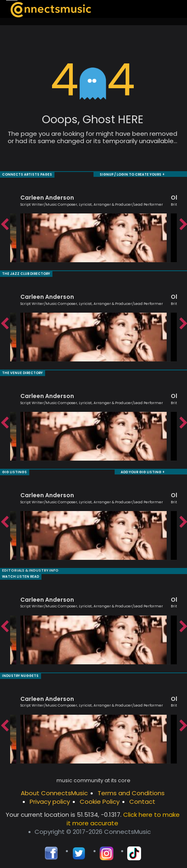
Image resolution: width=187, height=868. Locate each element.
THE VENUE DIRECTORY (22, 372)
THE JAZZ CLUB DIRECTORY (26, 273)
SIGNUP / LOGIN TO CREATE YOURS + (132, 174)
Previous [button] (4, 224)
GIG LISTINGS (14, 471)
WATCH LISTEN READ (21, 575)
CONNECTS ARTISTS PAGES (27, 174)
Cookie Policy (100, 799)
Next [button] (183, 224)
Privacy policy (50, 799)
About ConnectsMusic (54, 791)
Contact (142, 799)
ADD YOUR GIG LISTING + (143, 471)
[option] (93, 224)
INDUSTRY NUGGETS (20, 673)
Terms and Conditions (131, 791)
